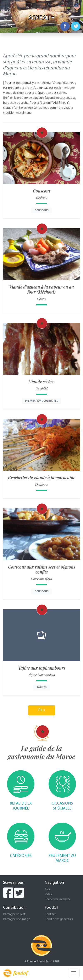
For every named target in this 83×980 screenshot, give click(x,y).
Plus (42, 710)
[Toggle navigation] (74, 973)
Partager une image (17, 919)
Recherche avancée (58, 899)
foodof (15, 973)
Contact (50, 914)
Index (48, 894)
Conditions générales (59, 919)
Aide (48, 889)
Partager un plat (14, 914)
